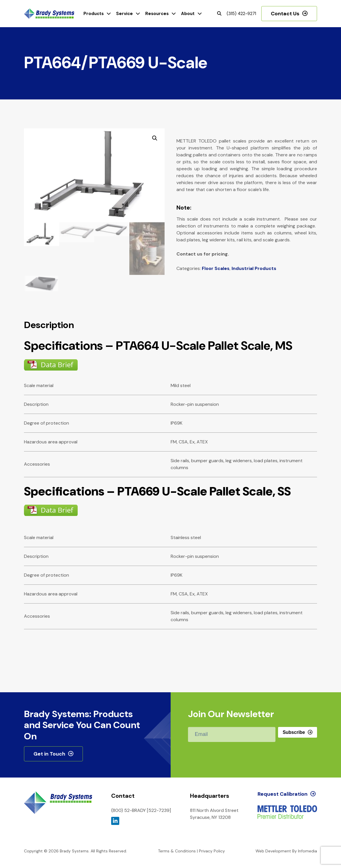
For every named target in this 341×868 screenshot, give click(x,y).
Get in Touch (49, 754)
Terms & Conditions (177, 851)
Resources (157, 14)
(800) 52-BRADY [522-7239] (141, 810)
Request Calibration (283, 794)
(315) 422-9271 (241, 14)
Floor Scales (216, 268)
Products (94, 14)
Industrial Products (254, 268)
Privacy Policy (212, 851)
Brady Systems (49, 14)
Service (124, 14)
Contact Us (285, 14)
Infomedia (308, 851)
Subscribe (294, 732)
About (188, 14)
